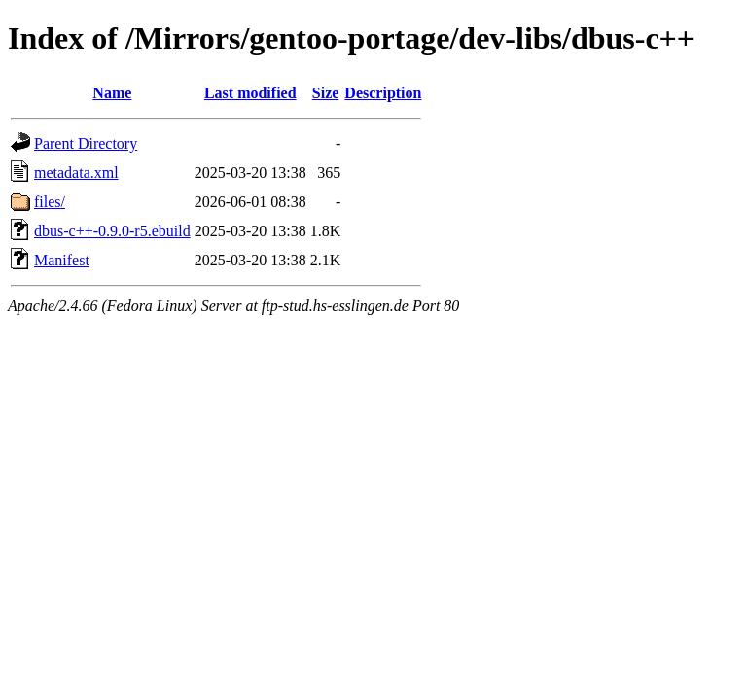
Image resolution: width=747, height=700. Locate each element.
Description (383, 93)
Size (326, 93)
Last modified (250, 93)
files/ (50, 202)
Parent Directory (86, 143)
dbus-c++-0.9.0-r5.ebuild (112, 231)
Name (112, 93)
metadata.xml (76, 173)
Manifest (62, 260)
